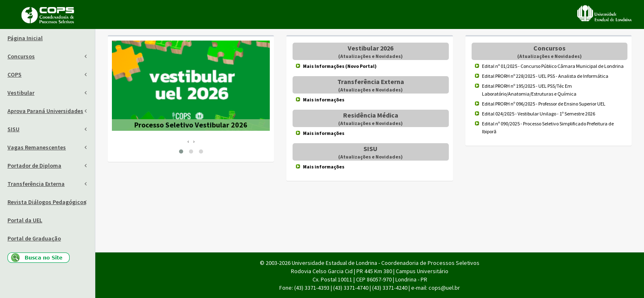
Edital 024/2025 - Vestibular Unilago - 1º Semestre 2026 (539, 114)
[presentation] (188, 141)
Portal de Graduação (34, 238)
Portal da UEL (25, 220)
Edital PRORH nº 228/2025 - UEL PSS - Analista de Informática (545, 76)
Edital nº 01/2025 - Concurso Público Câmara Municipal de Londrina (553, 66)
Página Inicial (25, 38)
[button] (181, 151)
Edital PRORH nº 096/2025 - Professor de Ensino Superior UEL (544, 104)
